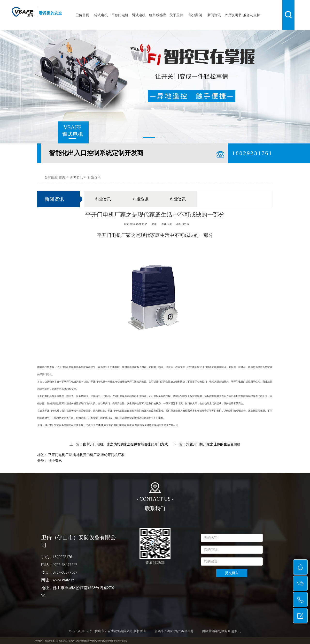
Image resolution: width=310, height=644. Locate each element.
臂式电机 (139, 15)
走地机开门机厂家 (86, 455)
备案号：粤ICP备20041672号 (174, 631)
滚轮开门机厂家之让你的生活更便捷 (213, 444)
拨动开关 (73, 641)
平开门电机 (97, 425)
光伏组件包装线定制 (96, 641)
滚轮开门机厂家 (113, 455)
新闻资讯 (214, 15)
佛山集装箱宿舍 (120, 641)
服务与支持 (252, 15)
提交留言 (232, 573)
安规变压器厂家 (52, 641)
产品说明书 (233, 15)
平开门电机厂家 (60, 455)
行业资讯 (94, 177)
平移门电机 (120, 15)
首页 (62, 177)
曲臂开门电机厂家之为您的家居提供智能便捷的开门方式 (125, 444)
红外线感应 (158, 15)
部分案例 (195, 15)
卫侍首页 (82, 15)
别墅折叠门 (64, 641)
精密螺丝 (109, 641)
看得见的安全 (50, 13)
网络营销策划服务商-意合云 (222, 631)
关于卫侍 (176, 15)
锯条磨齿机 (82, 641)
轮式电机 (101, 15)
